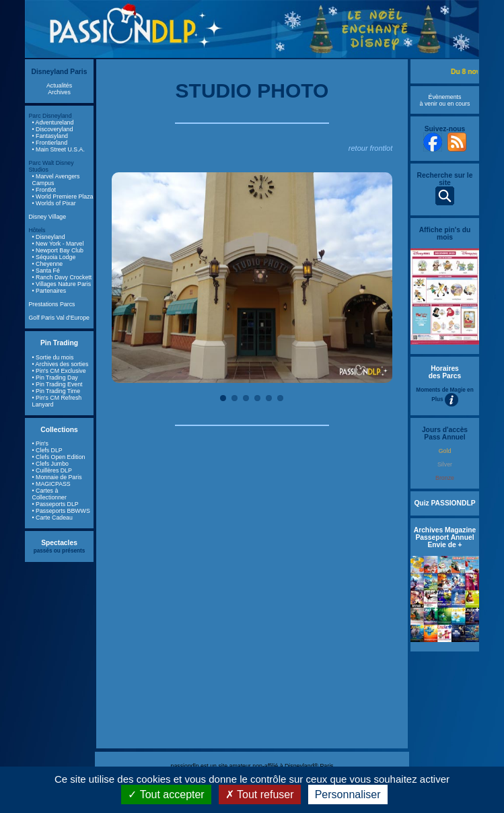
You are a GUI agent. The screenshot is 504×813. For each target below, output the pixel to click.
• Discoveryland (53, 129)
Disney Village (48, 217)
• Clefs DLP (47, 450)
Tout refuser (260, 794)
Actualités (59, 85)
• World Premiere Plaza (63, 197)
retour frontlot (370, 148)
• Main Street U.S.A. (59, 149)
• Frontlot (44, 190)
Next (372, 278)
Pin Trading (59, 343)
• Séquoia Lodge (54, 257)
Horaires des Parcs (445, 372)
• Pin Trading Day (55, 378)
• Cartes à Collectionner (49, 494)
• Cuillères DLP (52, 470)
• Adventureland (53, 122)
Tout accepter (166, 794)
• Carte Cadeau (52, 518)
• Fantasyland (50, 136)
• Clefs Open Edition (59, 457)
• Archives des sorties (61, 364)
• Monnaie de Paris (57, 477)
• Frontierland (50, 143)
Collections (59, 430)
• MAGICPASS (51, 484)
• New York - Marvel (58, 244)
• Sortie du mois (53, 357)
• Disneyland (49, 237)
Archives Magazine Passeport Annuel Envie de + (445, 537)
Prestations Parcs (52, 304)
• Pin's (40, 444)
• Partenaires (49, 291)
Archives (59, 92)
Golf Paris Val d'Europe (60, 318)
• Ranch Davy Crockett (62, 277)
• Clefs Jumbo (50, 464)
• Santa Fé (46, 271)
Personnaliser (348, 794)
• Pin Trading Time (57, 391)
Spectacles (59, 543)
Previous (132, 278)
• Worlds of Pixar (54, 203)
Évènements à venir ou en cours (445, 100)
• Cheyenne (48, 264)
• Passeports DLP (56, 504)
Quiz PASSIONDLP (444, 503)
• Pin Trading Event (58, 384)
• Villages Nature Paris (62, 284)
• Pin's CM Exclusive (59, 371)
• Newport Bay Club (58, 250)
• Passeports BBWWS (61, 511)
